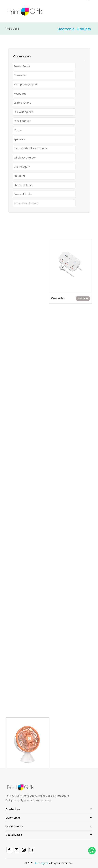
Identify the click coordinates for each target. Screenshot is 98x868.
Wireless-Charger (25, 159)
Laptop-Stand (23, 104)
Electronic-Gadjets (74, 29)
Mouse (18, 131)
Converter (20, 77)
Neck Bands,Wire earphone (31, 150)
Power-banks (22, 67)
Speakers (20, 140)
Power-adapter (23, 195)
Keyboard (20, 95)
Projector (20, 177)
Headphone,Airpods (26, 86)
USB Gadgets (22, 168)
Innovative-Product (26, 204)
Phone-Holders (23, 186)
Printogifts (42, 863)
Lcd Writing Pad (24, 113)
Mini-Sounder (22, 122)
